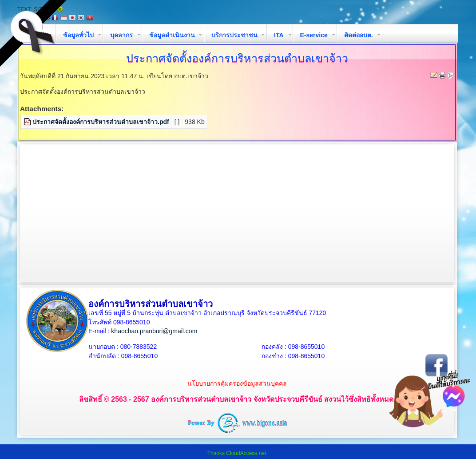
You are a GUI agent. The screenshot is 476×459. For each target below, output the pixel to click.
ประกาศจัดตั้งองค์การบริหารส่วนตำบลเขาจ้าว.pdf (101, 122)
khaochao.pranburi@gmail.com (154, 331)
